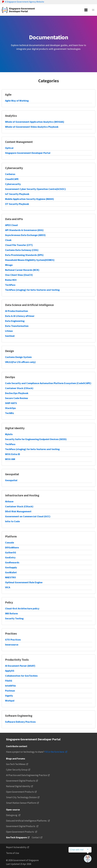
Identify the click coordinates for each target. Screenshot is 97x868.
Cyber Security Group (17, 770)
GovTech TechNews (16, 764)
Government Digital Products (21, 781)
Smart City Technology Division (21, 797)
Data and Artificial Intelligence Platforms (27, 821)
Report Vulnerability (16, 847)
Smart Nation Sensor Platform (21, 803)
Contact (36, 837)
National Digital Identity (18, 786)
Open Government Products (20, 792)
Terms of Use (13, 853)
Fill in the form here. (55, 752)
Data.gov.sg (12, 815)
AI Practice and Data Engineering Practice (27, 775)
